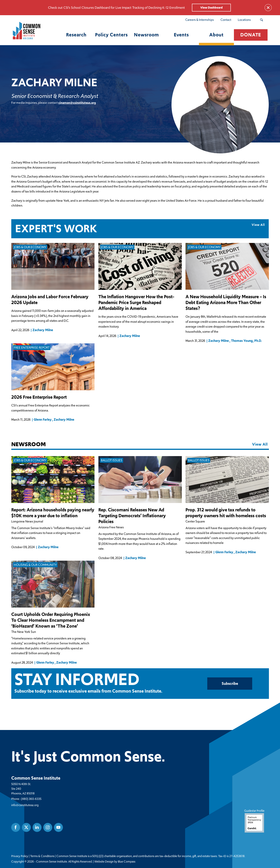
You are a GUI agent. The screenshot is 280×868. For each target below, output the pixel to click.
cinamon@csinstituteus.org (77, 103)
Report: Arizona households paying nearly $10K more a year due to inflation (53, 513)
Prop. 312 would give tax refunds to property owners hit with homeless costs (226, 513)
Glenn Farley (43, 419)
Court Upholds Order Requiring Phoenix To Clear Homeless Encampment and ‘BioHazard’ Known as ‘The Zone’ (51, 620)
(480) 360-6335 (31, 799)
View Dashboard (211, 7)
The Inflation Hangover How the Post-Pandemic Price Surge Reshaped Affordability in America (136, 303)
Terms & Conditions (42, 856)
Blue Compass (127, 861)
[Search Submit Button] (261, 20)
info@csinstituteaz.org (25, 805)
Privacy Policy (20, 856)
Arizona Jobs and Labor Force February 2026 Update (50, 300)
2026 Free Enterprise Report (39, 397)
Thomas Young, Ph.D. (246, 341)
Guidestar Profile (254, 820)
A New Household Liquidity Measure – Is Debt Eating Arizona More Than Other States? (226, 303)
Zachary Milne (43, 330)
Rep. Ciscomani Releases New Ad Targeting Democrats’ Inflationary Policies (132, 516)
